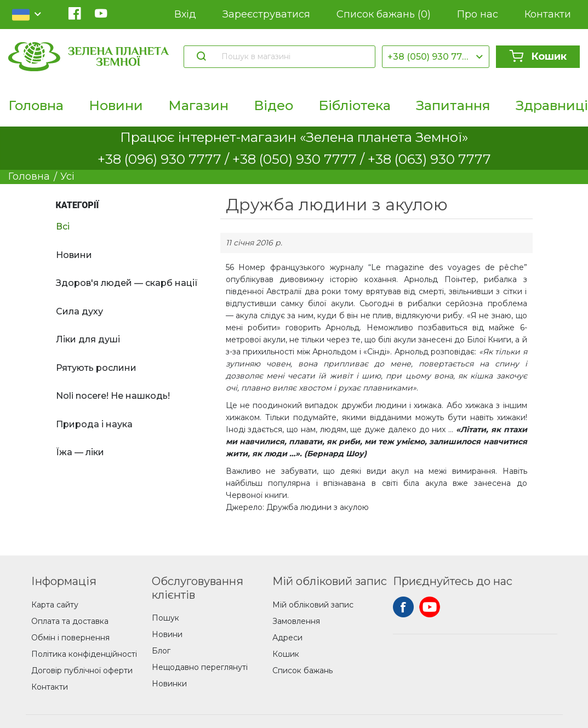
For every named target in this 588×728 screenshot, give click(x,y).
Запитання (453, 105)
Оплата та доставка (70, 621)
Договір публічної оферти (82, 670)
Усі (67, 176)
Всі (63, 227)
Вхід (185, 14)
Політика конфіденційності (84, 654)
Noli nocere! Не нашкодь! (113, 396)
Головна (36, 105)
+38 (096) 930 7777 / (165, 159)
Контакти (548, 14)
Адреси (287, 638)
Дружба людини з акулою (318, 507)
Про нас (478, 14)
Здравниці (552, 105)
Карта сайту (55, 605)
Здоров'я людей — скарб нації (127, 283)
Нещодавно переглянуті (200, 667)
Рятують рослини (96, 368)
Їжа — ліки (80, 452)
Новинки (169, 684)
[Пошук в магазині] (293, 56)
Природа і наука (94, 424)
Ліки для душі (88, 339)
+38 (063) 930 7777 (429, 159)
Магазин (198, 105)
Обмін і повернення (70, 638)
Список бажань (384, 15)
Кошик (538, 56)
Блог (161, 651)
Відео (273, 105)
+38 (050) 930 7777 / (300, 159)
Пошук (165, 618)
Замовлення (296, 621)
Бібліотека (355, 105)
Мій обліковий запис (313, 605)
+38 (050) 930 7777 (430, 57)
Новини (116, 105)
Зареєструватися (266, 14)
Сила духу (79, 311)
